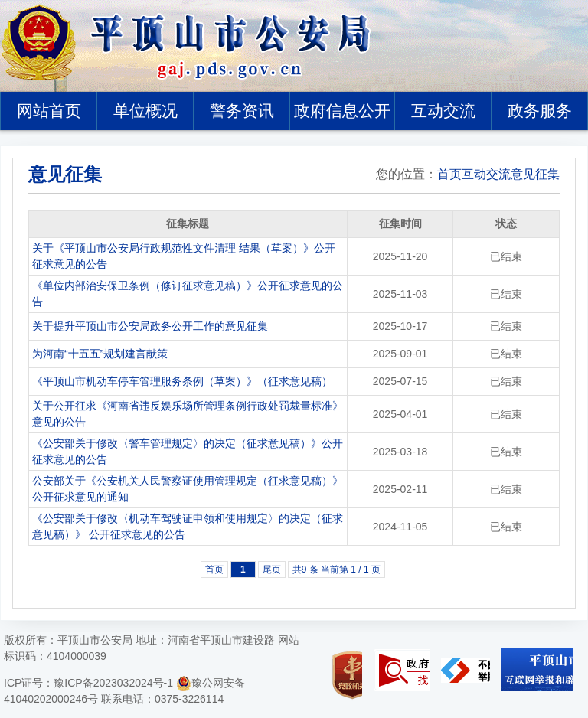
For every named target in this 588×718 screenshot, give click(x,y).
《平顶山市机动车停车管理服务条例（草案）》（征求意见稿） (182, 381)
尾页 (272, 570)
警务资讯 (242, 111)
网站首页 (49, 111)
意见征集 (535, 174)
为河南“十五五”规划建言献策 (100, 354)
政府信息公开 (342, 111)
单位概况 (145, 111)
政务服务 (540, 111)
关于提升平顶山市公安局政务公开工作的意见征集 (150, 326)
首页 (449, 174)
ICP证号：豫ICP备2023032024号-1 (88, 683)
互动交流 (443, 111)
